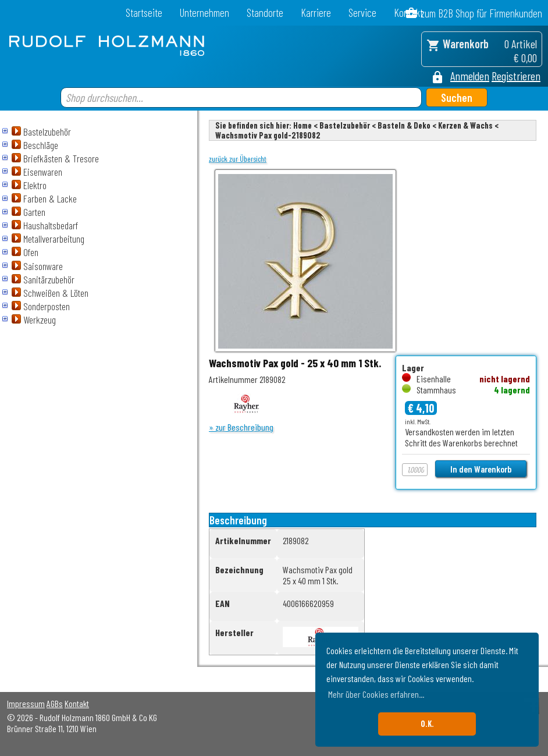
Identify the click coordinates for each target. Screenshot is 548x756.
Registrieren (516, 76)
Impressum (26, 703)
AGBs (55, 703)
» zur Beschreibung (241, 427)
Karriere (316, 13)
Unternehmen (204, 13)
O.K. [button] (427, 724)
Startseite (144, 13)
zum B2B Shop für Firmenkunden (481, 13)
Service (362, 13)
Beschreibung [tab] (238, 520)
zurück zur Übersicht (238, 159)
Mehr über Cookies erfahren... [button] (376, 694)
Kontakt (77, 703)
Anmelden (470, 76)
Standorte (265, 13)
